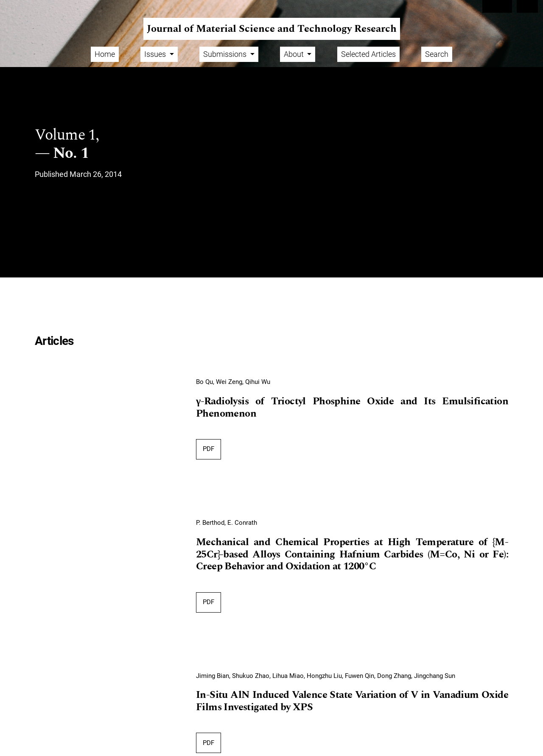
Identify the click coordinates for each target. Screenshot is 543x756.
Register (497, 6)
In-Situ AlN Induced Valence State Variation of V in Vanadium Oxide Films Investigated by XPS (352, 701)
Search (437, 54)
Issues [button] (156, 54)
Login (528, 6)
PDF (209, 449)
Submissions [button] (226, 54)
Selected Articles (368, 54)
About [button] (295, 54)
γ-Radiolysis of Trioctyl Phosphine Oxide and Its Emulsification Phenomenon (352, 408)
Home (105, 54)
